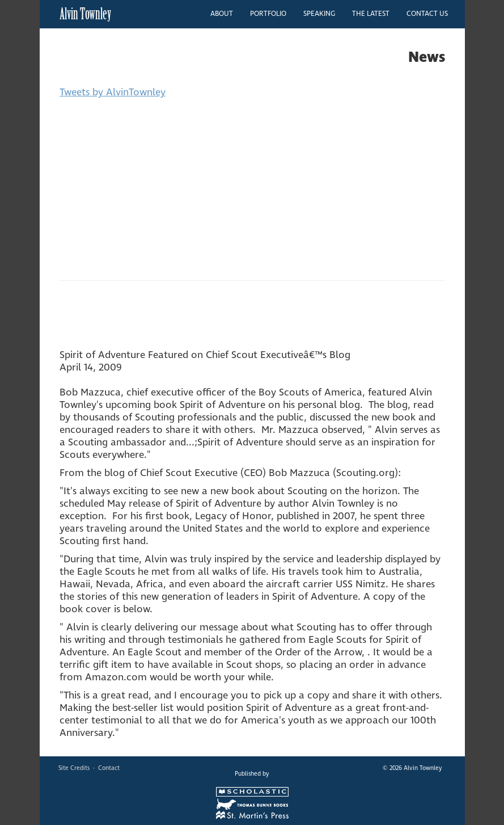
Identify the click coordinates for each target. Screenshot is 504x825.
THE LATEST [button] (371, 14)
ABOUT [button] (222, 14)
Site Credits (74, 768)
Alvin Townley (85, 14)
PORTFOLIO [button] (268, 14)
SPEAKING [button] (319, 14)
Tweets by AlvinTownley (113, 92)
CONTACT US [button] (427, 14)
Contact (109, 768)
